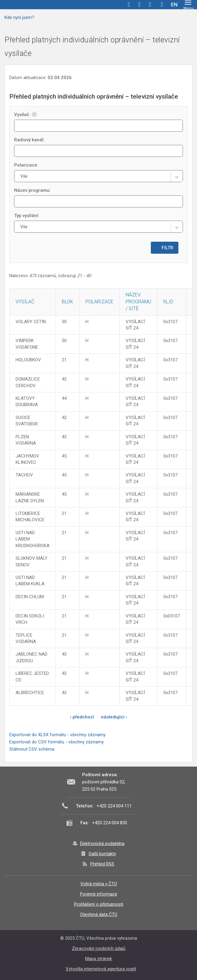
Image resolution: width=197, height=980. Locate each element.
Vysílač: (25, 115)
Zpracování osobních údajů (99, 948)
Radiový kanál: (29, 140)
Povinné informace (99, 894)
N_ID (168, 302)
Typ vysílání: (27, 216)
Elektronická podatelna (102, 844)
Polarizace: (26, 165)
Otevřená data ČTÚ (99, 914)
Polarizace (99, 302)
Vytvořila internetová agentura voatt (101, 969)
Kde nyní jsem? (19, 17)
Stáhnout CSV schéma (32, 749)
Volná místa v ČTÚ (99, 884)
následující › (114, 717)
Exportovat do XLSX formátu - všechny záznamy (57, 735)
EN (174, 5)
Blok (67, 302)
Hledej (162, 5)
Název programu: (32, 190)
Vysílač (25, 302)
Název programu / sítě (138, 302)
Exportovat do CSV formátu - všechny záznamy (57, 742)
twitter (139, 5)
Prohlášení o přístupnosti (99, 904)
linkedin (150, 5)
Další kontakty (102, 854)
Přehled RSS (102, 864)
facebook (129, 5)
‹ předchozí (82, 717)
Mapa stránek (98, 959)
